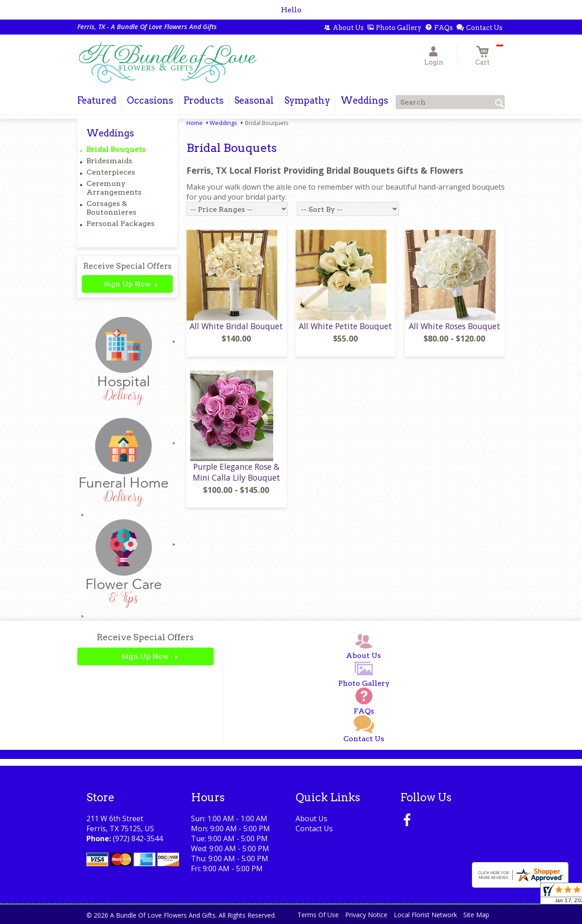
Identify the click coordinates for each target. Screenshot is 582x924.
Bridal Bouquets (116, 149)
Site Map (476, 915)
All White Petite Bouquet (345, 326)
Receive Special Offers (128, 266)
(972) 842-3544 (138, 839)
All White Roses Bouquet (454, 326)
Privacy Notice (366, 915)
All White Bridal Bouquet (236, 326)
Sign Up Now (128, 284)
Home (195, 123)
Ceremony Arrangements (114, 188)
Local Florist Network (425, 915)
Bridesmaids (109, 161)
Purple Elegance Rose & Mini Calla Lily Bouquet (236, 472)
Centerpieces (111, 172)
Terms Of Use (318, 915)
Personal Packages (120, 223)
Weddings (223, 123)
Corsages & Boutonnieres (111, 208)
